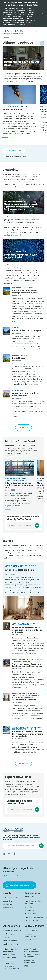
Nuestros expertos (9, 934)
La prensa (6, 937)
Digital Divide (19, 358)
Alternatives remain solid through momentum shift (25, 292)
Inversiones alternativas (34, 917)
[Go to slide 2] (10, 138)
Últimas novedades (10, 898)
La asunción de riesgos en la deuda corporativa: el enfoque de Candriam (27, 630)
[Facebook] (14, 854)
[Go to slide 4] (17, 510)
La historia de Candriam (12, 931)
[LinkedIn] (4, 854)
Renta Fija (29, 907)
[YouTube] (9, 854)
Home (6, 38)
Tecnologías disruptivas (24, 700)
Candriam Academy (10, 944)
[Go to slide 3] (15, 510)
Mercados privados (32, 921)
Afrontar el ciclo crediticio (20, 570)
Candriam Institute (10, 941)
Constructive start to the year (27, 330)
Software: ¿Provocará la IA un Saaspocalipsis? (21, 256)
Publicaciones (8, 908)
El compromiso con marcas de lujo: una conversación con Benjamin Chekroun (21, 207)
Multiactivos (29, 910)
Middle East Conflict (12, 109)
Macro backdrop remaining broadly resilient (26, 394)
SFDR (26, 966)
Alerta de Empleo (31, 940)
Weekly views (8, 901)
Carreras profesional (33, 931)
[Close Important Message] (43, 14)
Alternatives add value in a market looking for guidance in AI (19, 485)
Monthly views (8, 905)
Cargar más (24, 428)
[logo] (13, 32)
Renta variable (30, 914)
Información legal (9, 958)
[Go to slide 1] (5, 138)
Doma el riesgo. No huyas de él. (22, 63)
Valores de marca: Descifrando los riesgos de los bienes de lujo (27, 665)
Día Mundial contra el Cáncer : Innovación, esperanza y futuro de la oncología (28, 734)
